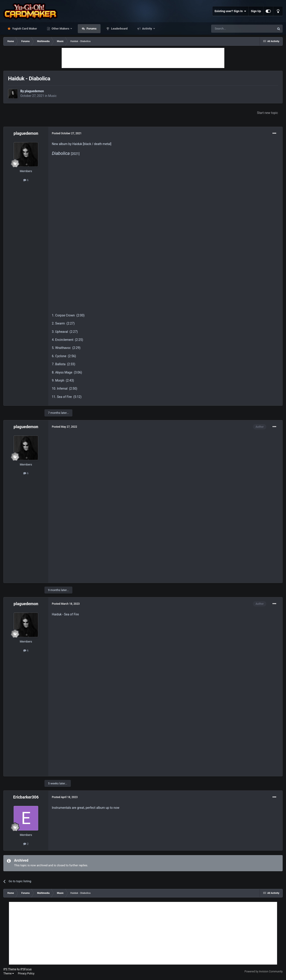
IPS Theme (10, 969)
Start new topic (267, 113)
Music (52, 96)
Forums (91, 29)
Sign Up (256, 11)
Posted (67, 133)
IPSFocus (26, 969)
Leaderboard (119, 29)
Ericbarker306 (26, 797)
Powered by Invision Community (264, 971)
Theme (9, 974)
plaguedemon (34, 91)
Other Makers (61, 29)
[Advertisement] (143, 58)
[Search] (232, 29)
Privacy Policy (26, 974)
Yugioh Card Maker (24, 29)
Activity (147, 29)
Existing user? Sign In (230, 11)
